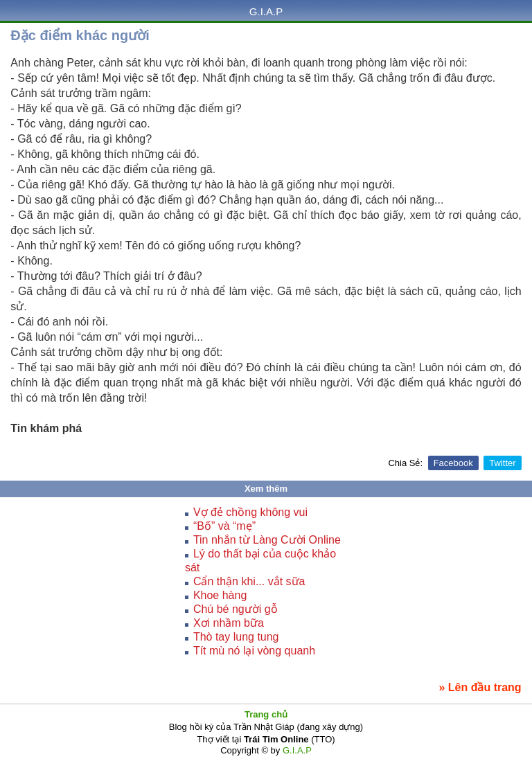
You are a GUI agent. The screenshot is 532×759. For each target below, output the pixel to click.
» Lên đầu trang (480, 687)
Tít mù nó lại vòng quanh (254, 651)
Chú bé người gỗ (236, 609)
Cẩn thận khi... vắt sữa (249, 581)
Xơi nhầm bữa (229, 623)
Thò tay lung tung (236, 637)
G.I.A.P (266, 11)
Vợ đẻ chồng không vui (250, 512)
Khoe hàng (220, 595)
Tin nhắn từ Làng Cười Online (267, 540)
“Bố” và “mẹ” (224, 526)
